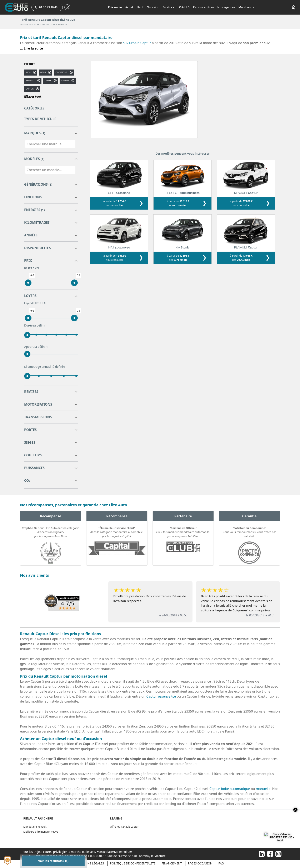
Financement (172, 863)
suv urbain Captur (137, 43)
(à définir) (40, 325)
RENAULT (30, 81)
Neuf (140, 7)
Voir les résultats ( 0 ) (53, 861)
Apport (36, 347)
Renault (46, 25)
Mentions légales (90, 863)
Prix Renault (60, 25)
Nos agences (226, 7)
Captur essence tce (161, 696)
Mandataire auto (29, 25)
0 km (28, 72)
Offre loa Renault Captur (124, 827)
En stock (169, 7)
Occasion (153, 7)
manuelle (263, 789)
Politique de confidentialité (133, 863)
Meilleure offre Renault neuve (41, 832)
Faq (221, 863)
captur (65, 81)
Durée (35, 325)
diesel (48, 81)
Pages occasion (200, 863)
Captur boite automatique (230, 789)
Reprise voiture (203, 7)
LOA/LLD (184, 7)
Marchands (246, 7)
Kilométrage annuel (45, 367)
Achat (129, 7)
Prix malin (115, 7)
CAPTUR (30, 89)
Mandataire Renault (35, 827)
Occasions (61, 72)
